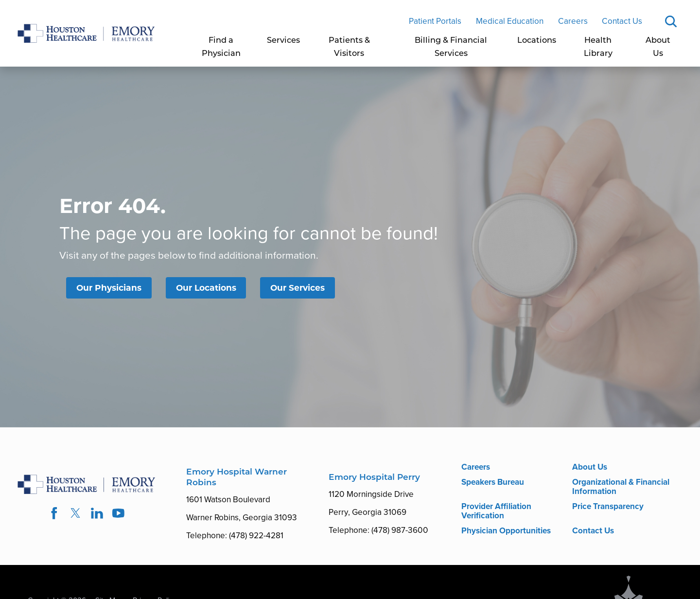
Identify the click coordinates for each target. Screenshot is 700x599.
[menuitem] (221, 48)
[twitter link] (75, 513)
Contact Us (622, 21)
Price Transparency (608, 506)
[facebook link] (54, 513)
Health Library (598, 47)
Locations (537, 41)
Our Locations (206, 288)
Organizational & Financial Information (621, 486)
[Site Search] (671, 21)
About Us (658, 47)
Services (283, 41)
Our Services (297, 288)
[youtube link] (119, 513)
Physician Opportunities (506, 530)
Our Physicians (109, 288)
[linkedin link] (97, 513)
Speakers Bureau (493, 482)
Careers (573, 21)
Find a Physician (221, 47)
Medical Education (510, 21)
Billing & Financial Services (451, 47)
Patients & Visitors (349, 47)
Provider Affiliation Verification (496, 511)
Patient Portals (435, 21)
